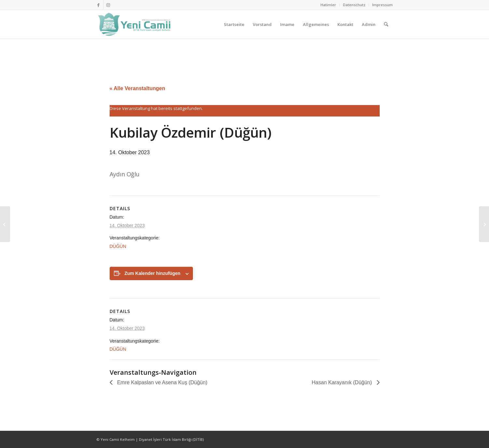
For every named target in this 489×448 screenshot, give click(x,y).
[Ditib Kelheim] (135, 24)
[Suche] (386, 24)
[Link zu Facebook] (98, 5)
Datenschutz (354, 5)
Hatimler (328, 5)
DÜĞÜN (118, 246)
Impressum (382, 5)
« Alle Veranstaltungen (137, 88)
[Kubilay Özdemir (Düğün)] (5, 224)
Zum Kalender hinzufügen (152, 273)
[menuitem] (328, 5)
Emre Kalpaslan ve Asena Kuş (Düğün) (162, 382)
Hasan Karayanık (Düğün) (342, 382)
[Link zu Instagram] (108, 5)
